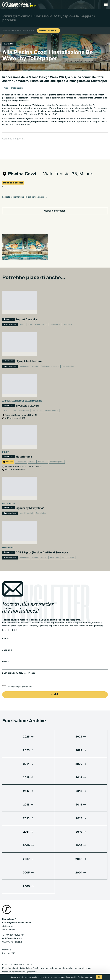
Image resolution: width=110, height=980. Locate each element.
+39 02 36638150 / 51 (14, 925)
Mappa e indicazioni (55, 201)
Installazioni (17, 88)
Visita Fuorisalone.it (49, 31)
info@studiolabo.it (14, 929)
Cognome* (7, 641)
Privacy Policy (9, 966)
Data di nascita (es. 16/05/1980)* (19, 664)
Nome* (5, 629)
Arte (6, 88)
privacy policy (25, 677)
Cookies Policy (23, 966)
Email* (6, 652)
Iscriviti (55, 685)
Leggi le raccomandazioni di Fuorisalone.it (25, 188)
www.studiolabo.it (13, 932)
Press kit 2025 (9, 944)
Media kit (6, 940)
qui (91, 977)
